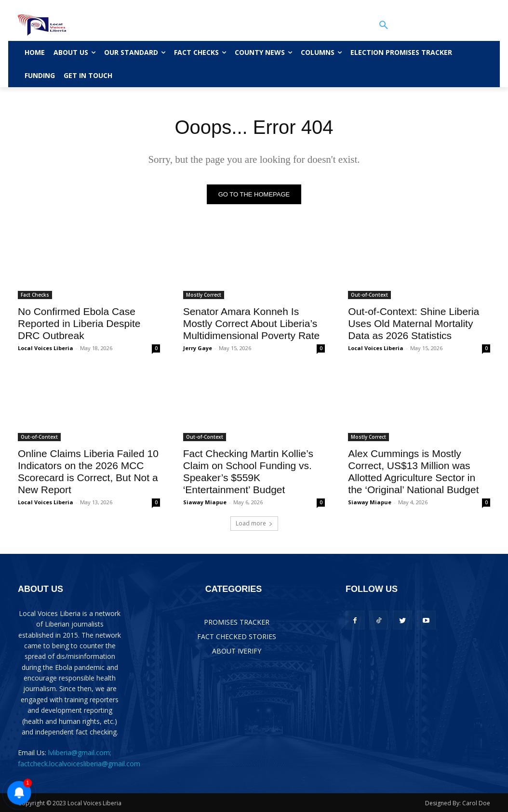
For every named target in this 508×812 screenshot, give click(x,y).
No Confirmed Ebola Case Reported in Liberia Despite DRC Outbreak (79, 323)
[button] (384, 25)
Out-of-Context (369, 295)
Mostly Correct (204, 295)
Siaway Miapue (205, 502)
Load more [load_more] (254, 523)
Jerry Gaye (198, 348)
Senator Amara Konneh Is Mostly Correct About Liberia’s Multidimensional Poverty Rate (252, 323)
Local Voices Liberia (46, 348)
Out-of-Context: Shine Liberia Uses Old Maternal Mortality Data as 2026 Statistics (414, 323)
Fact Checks (35, 295)
